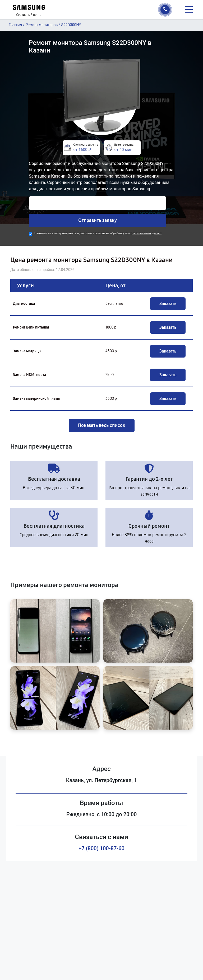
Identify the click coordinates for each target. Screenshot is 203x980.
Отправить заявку (98, 220)
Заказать (168, 304)
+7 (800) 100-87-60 (101, 848)
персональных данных (147, 233)
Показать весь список (102, 425)
